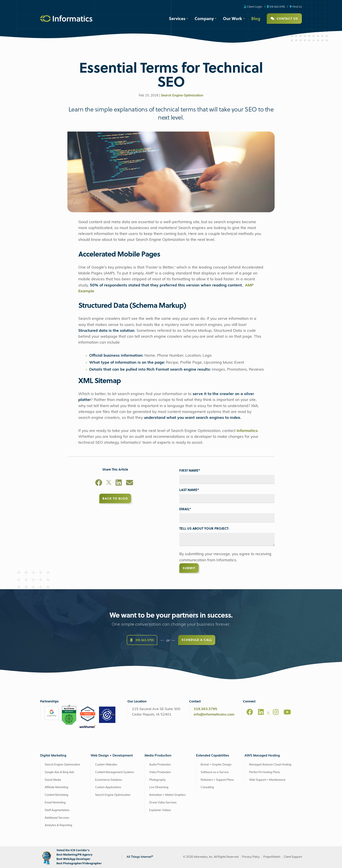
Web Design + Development (112, 756)
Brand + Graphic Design (216, 765)
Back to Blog (115, 498)
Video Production (160, 772)
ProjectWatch (272, 857)
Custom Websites (106, 765)
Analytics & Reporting (58, 825)
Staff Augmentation (57, 810)
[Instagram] (276, 712)
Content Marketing (56, 795)
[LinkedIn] (119, 483)
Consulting (207, 787)
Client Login (253, 6)
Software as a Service (215, 772)
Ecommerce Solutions (109, 780)
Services (177, 18)
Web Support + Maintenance (267, 780)
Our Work (233, 18)
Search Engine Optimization (182, 96)
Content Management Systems (115, 772)
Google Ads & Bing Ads (59, 772)
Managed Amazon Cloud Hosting (270, 765)
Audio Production (160, 765)
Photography (157, 780)
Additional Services (57, 818)
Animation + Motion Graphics (167, 795)
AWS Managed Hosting (262, 756)
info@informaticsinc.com (214, 715)
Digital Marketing (53, 756)
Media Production (158, 756)
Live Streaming (159, 787)
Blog (256, 18)
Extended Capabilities (213, 756)
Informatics (247, 431)
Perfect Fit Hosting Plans (264, 772)
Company (204, 18)
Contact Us (284, 18)
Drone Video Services (163, 803)
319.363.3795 (276, 6)
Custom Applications (108, 787)
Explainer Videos (160, 810)
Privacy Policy (251, 857)
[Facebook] (99, 483)
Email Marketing (55, 803)
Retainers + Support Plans (217, 780)
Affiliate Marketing (56, 787)
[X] (109, 483)
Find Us (296, 6)
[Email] (130, 483)
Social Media (53, 780)
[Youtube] (287, 712)
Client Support (293, 857)
